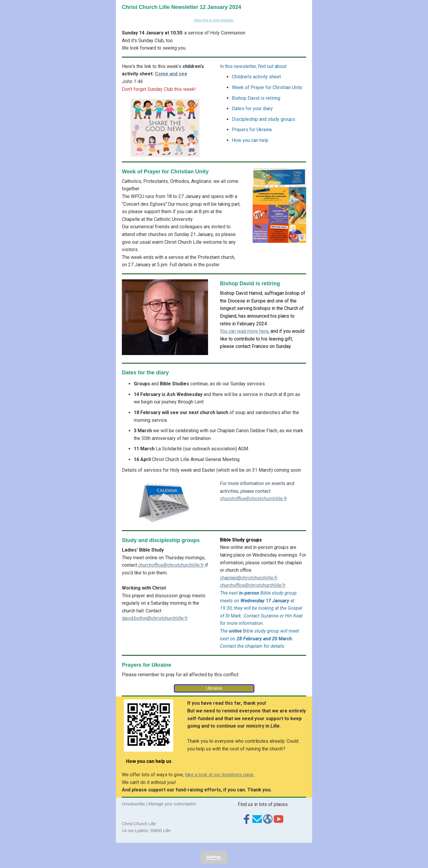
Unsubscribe (133, 804)
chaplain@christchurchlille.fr (249, 578)
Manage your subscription (172, 804)
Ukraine (214, 688)
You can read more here (244, 331)
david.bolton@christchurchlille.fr (155, 618)
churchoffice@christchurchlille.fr (253, 499)
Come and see (171, 74)
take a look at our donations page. (220, 775)
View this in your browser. (214, 20)
